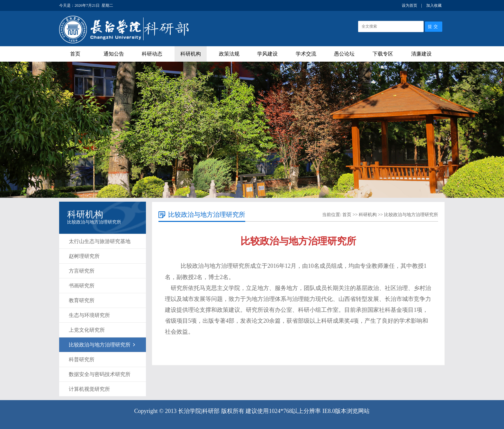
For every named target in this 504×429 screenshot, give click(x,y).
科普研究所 (82, 359)
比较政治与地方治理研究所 (100, 345)
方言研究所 (82, 271)
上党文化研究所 (87, 330)
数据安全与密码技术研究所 (100, 374)
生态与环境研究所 (89, 315)
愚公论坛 (344, 54)
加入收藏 (434, 5)
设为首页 (410, 5)
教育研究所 (82, 300)
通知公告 (114, 54)
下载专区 (383, 54)
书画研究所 (82, 286)
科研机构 (191, 54)
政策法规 (229, 54)
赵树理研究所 (84, 256)
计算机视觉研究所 (89, 389)
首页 (75, 54)
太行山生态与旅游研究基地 (100, 241)
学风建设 (267, 54)
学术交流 (306, 54)
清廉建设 (421, 54)
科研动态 (152, 54)
